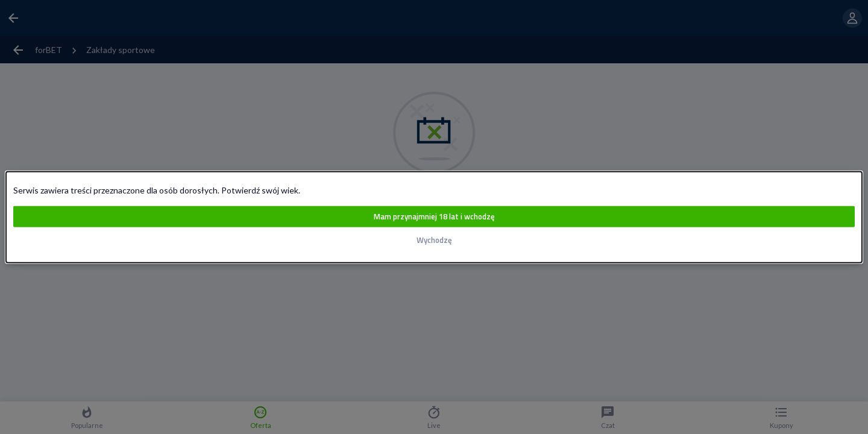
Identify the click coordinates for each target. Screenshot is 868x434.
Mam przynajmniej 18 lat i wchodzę (434, 217)
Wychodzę (434, 240)
